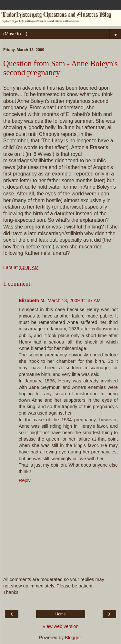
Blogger (73, 638)
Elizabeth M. (32, 300)
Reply (25, 480)
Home (60, 614)
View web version (61, 626)
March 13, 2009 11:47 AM (74, 300)
